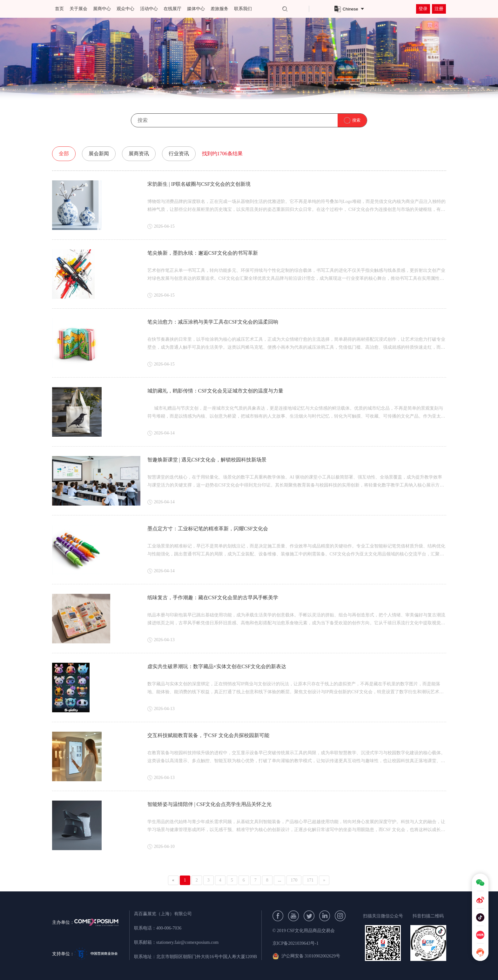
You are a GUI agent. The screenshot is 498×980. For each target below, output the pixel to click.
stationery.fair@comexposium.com (187, 942)
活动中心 (149, 9)
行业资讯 (179, 154)
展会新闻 (99, 154)
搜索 (356, 120)
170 (294, 880)
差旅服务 (219, 9)
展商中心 (102, 9)
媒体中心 (196, 9)
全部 (64, 154)
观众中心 (125, 9)
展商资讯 (139, 154)
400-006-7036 (169, 928)
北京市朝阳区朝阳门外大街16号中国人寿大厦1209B (207, 957)
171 (310, 880)
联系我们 (243, 9)
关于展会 (78, 9)
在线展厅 (172, 9)
